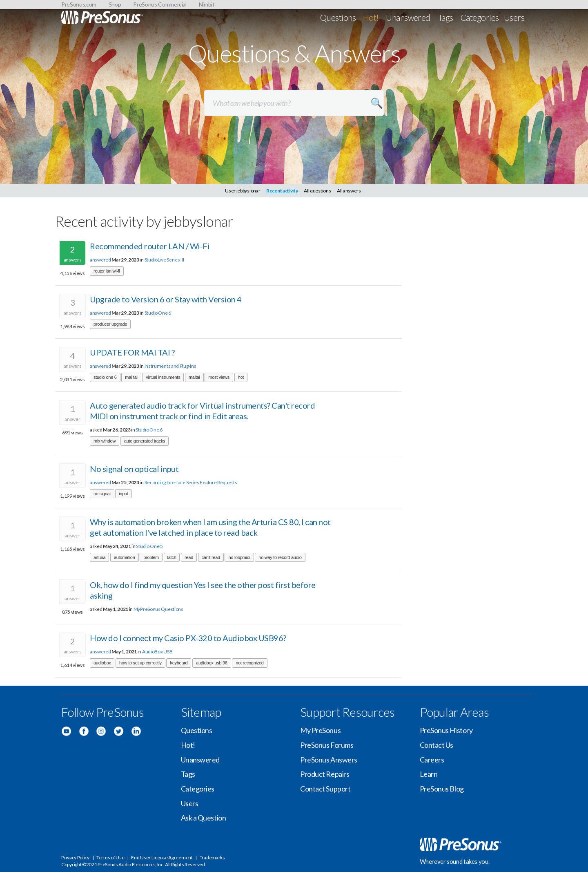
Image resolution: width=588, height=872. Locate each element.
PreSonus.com (79, 4)
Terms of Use (110, 857)
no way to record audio (280, 557)
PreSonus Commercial (160, 4)
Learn (429, 774)
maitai (194, 377)
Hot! (371, 17)
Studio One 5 (149, 546)
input (123, 494)
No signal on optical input (134, 469)
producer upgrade (110, 324)
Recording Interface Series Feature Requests (191, 482)
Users (514, 17)
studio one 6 (105, 377)
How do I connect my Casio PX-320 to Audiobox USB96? (188, 638)
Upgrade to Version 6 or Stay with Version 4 (166, 299)
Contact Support (325, 789)
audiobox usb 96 (212, 663)
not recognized (249, 663)
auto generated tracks (145, 441)
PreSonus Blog (442, 789)
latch (172, 557)
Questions (338, 17)
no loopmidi (239, 557)
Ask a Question (204, 818)
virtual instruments (163, 377)
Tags (445, 17)
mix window (105, 441)
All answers (349, 191)
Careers (432, 760)
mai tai (131, 377)
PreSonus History (446, 730)
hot (241, 377)
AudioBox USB (157, 652)
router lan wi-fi (107, 271)
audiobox (102, 663)
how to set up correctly (140, 663)
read (189, 557)
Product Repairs (325, 774)
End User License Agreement (162, 857)
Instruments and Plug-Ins (170, 366)
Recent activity (282, 191)
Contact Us (437, 745)
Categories (480, 17)
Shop (115, 4)
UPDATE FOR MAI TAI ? (132, 352)
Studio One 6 (158, 313)
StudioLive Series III (164, 260)
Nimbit (207, 4)
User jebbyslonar (243, 191)
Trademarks (212, 857)
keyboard (179, 663)
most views (219, 377)
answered (100, 260)
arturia (99, 557)
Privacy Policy (75, 857)
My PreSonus (320, 730)
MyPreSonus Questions (158, 609)
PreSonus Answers (329, 760)
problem (151, 557)
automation (125, 557)
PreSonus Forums (327, 745)
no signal (102, 494)
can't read (211, 557)
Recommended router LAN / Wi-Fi (150, 246)
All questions (317, 191)
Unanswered (408, 17)
